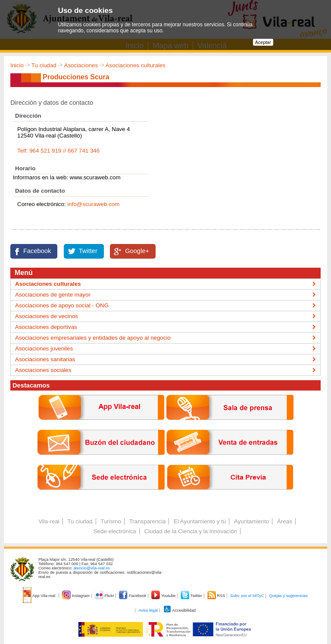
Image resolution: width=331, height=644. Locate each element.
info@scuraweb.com (93, 204)
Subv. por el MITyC (247, 596)
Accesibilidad (180, 610)
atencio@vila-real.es (92, 568)
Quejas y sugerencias (288, 596)
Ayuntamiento (251, 521)
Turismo (111, 521)
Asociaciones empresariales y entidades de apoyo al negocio (93, 338)
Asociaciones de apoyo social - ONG (62, 305)
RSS (217, 596)
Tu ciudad (44, 65)
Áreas (285, 521)
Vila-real (49, 521)
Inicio (17, 65)
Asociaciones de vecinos (47, 316)
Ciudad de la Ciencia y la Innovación (191, 531)
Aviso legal (148, 610)
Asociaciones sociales (43, 370)
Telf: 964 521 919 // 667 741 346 (58, 151)
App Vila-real (40, 596)
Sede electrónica (115, 531)
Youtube (164, 596)
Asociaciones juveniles (44, 349)
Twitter (88, 251)
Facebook (37, 251)
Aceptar (263, 42)
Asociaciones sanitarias (45, 359)
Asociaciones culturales (136, 65)
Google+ (137, 251)
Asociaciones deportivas (46, 327)
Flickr (105, 596)
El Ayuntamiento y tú (200, 521)
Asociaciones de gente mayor (53, 295)
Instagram (77, 596)
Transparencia (148, 521)
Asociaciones (81, 65)
